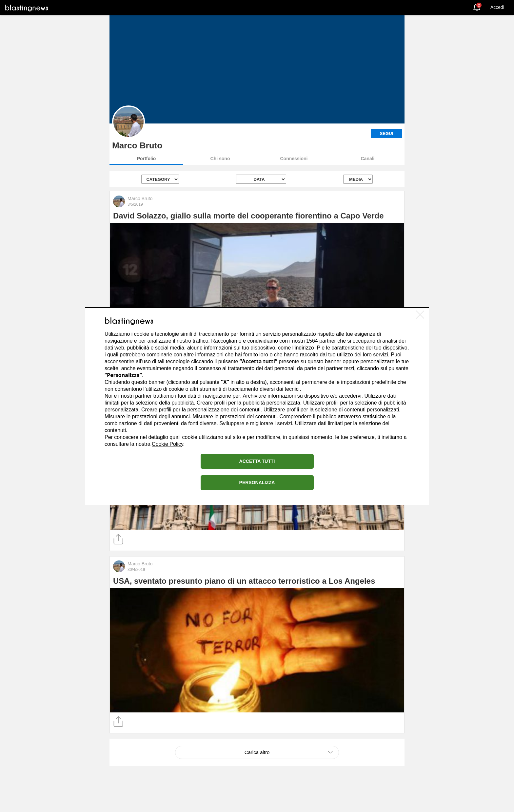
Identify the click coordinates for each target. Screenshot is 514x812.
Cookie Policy (168, 444)
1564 (312, 341)
